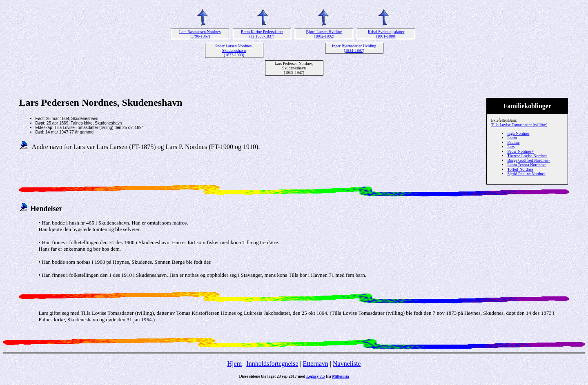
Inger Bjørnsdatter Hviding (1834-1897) (354, 48)
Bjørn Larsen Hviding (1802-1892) (324, 34)
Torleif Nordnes (520, 169)
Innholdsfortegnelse (272, 364)
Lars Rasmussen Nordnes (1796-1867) (200, 34)
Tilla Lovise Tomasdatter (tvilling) (519, 125)
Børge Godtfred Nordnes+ (529, 160)
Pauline (513, 142)
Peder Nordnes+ (520, 151)
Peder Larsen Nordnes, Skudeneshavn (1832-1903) (234, 50)
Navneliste (347, 364)
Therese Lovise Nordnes (527, 156)
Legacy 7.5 (316, 376)
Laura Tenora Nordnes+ (527, 165)
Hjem (235, 364)
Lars (511, 147)
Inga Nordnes (518, 133)
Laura (512, 138)
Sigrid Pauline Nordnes (526, 174)
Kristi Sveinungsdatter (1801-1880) (386, 34)
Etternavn (316, 364)
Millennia (340, 376)
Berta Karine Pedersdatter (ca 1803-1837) (262, 34)
